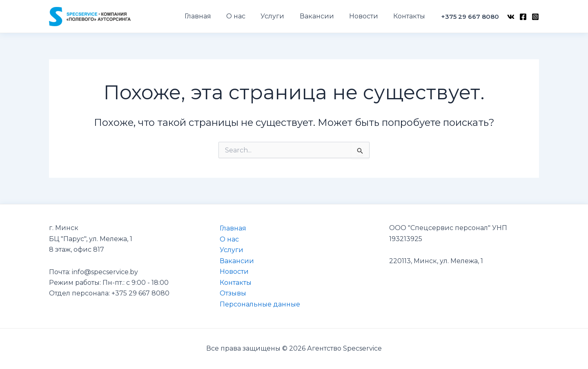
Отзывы (233, 293)
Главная (233, 228)
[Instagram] (535, 17)
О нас (229, 239)
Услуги (231, 250)
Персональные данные (259, 304)
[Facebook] (523, 17)
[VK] (511, 17)
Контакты (235, 282)
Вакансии (236, 261)
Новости (234, 271)
